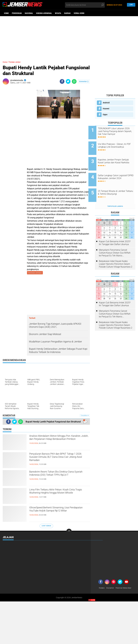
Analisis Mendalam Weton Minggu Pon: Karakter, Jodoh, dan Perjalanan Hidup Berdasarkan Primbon (59, 441)
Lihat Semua (46, 526)
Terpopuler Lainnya (115, 196)
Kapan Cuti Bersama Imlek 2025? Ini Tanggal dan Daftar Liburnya (115, 233)
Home (6, 13)
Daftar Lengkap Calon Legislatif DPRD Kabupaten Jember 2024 (117, 172)
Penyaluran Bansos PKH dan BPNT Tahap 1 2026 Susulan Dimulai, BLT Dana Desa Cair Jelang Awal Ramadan (58, 459)
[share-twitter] (68, 81)
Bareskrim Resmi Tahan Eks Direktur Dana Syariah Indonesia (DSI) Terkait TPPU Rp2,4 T (57, 477)
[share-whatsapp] (74, 81)
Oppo (105, 114)
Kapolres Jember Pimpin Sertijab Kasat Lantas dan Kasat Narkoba (117, 158)
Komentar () (84, 81)
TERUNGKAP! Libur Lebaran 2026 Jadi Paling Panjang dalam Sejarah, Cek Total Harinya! (118, 131)
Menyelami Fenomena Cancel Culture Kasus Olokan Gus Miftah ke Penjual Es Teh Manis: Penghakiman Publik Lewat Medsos (115, 243)
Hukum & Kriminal (44, 13)
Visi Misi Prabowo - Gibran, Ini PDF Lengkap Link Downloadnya (119, 145)
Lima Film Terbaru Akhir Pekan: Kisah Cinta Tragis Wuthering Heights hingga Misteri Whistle (58, 495)
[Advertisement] (69, 37)
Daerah (67, 13)
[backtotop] (69, 532)
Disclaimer (112, 589)
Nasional (29, 13)
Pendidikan (17, 13)
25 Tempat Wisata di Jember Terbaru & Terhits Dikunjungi (118, 184)
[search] (85, 5)
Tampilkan (85, 416)
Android (106, 103)
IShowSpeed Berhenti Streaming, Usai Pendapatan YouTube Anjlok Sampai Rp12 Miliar (58, 513)
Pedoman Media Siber (108, 592)
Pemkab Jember (18, 62)
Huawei (106, 109)
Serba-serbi (79, 13)
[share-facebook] (62, 81)
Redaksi (102, 589)
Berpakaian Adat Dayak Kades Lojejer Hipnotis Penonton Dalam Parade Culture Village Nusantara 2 (116, 254)
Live (131, 5)
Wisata (58, 13)
